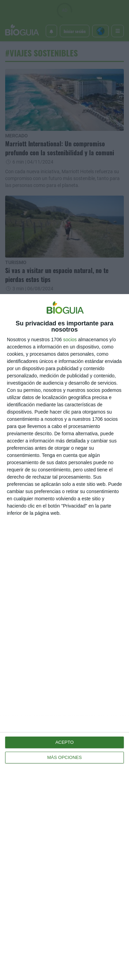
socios (70, 340)
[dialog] (64, 637)
